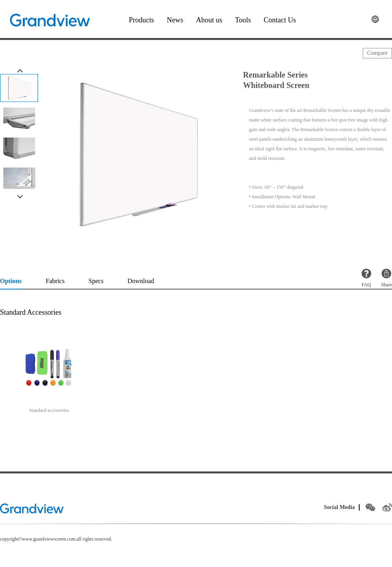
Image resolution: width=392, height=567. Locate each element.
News (175, 20)
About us (209, 20)
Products (141, 20)
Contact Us (280, 20)
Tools (243, 20)
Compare (377, 53)
